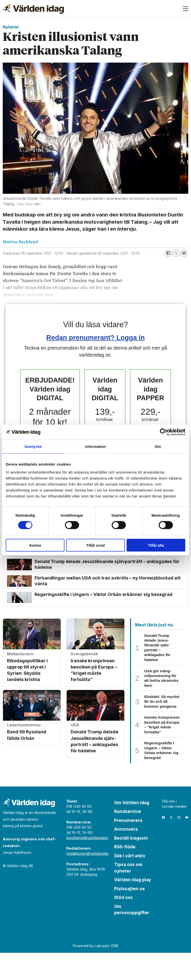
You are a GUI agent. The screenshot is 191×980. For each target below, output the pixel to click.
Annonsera (126, 857)
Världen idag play (133, 907)
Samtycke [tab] (33, 446)
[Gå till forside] (33, 9)
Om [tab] (158, 446)
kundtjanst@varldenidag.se (89, 865)
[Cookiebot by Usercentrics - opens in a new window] (164, 432)
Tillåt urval (96, 545)
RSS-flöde (125, 874)
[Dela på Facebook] (168, 253)
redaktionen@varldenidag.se (91, 881)
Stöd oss (123, 925)
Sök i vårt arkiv (130, 883)
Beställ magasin (131, 865)
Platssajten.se (129, 916)
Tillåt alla (156, 545)
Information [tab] (95, 446)
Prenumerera (128, 848)
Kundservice (128, 839)
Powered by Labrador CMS (96, 973)
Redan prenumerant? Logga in (95, 338)
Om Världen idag (132, 830)
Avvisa (35, 545)
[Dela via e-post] (184, 253)
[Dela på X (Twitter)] (176, 253)
